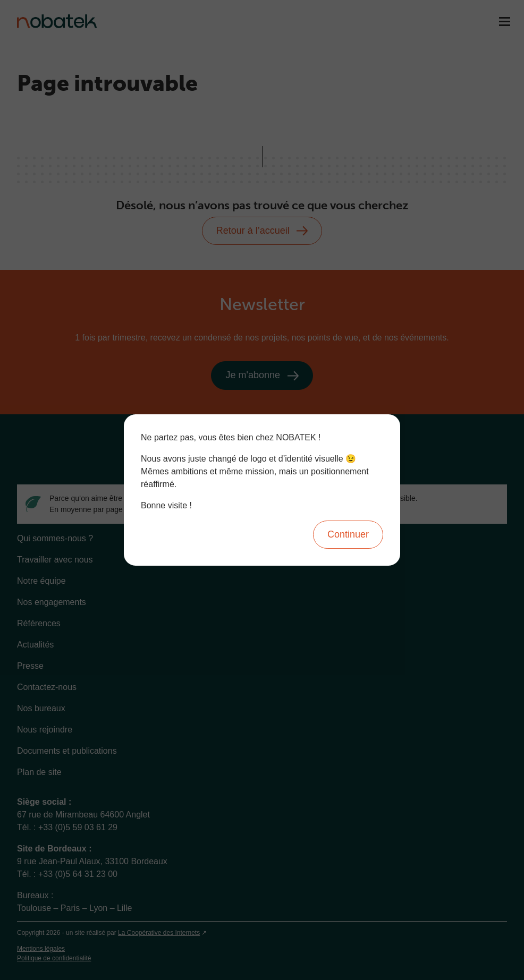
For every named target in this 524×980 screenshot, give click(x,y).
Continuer (348, 534)
